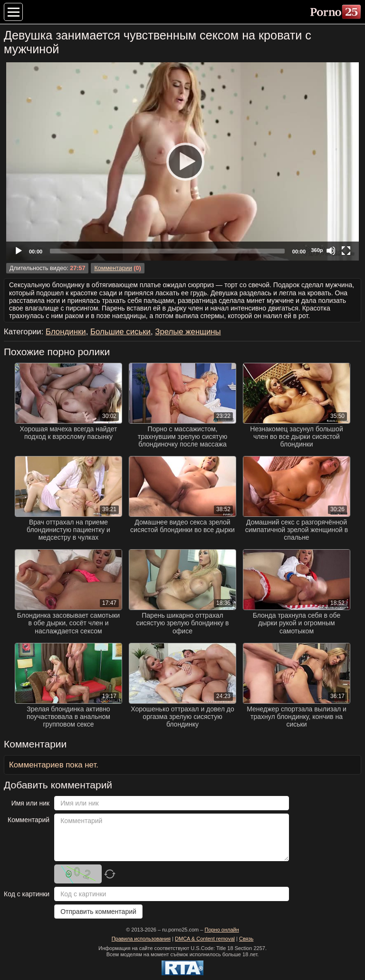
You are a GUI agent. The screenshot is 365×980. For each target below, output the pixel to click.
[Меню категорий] (13, 12)
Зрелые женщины (188, 332)
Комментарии (113, 268)
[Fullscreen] (346, 251)
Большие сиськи (120, 332)
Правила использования (141, 939)
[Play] (182, 161)
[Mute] (331, 251)
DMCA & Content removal (205, 939)
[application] (182, 161)
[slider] (167, 251)
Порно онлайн (221, 930)
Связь (246, 939)
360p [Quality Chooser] (317, 250)
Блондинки (66, 332)
